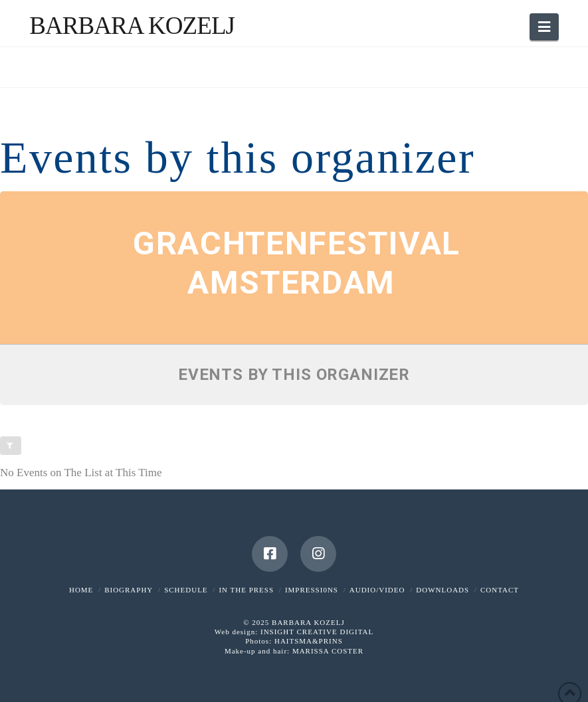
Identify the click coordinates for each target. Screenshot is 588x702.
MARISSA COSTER (328, 651)
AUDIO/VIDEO (377, 590)
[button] (544, 27)
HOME (81, 590)
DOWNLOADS (442, 590)
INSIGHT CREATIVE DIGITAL (317, 632)
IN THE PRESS (246, 590)
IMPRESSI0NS (312, 590)
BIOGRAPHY (129, 590)
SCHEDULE (186, 590)
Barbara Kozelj (132, 26)
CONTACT (500, 590)
